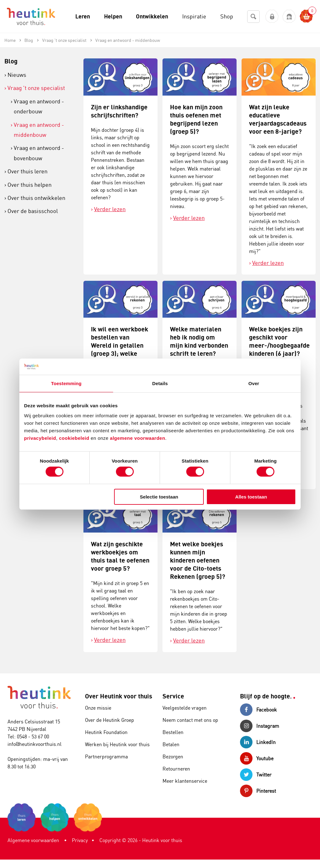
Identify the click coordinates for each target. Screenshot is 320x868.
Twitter (256, 775)
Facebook (258, 710)
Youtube (257, 758)
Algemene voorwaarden (33, 840)
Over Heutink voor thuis (119, 696)
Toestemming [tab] (66, 383)
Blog (11, 61)
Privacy (80, 840)
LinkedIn (258, 742)
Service (173, 696)
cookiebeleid (75, 438)
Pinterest (258, 791)
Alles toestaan (251, 497)
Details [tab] (160, 383)
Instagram (260, 726)
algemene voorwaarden (138, 438)
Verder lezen (110, 209)
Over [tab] (254, 383)
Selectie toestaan (159, 497)
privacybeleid (40, 438)
